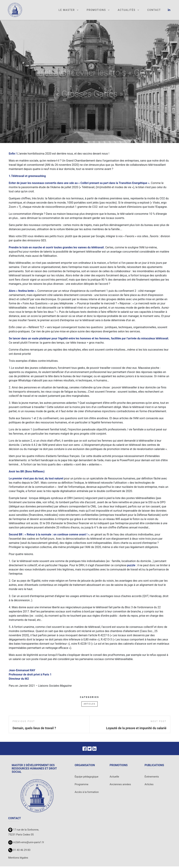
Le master (69, 11)
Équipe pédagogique (87, 778)
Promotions (98, 11)
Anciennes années (120, 786)
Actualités (129, 11)
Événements (152, 778)
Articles (90, 705)
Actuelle (114, 778)
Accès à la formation (87, 794)
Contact (154, 11)
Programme (82, 786)
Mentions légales (18, 859)
